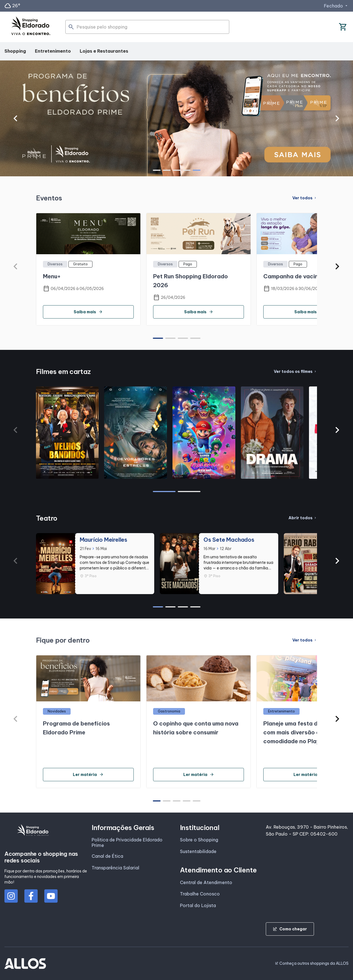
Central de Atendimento (206, 882)
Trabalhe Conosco (200, 894)
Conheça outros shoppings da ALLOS (312, 963)
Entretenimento (53, 51)
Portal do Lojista (198, 905)
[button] (15, 118)
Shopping (15, 51)
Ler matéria (88, 775)
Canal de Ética (107, 856)
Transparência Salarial (115, 868)
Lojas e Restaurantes (104, 51)
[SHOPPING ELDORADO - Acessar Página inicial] (31, 27)
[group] (176, 118)
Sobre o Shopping (199, 840)
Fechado (336, 6)
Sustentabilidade (198, 851)
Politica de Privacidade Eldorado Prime (127, 842)
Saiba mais (88, 312)
